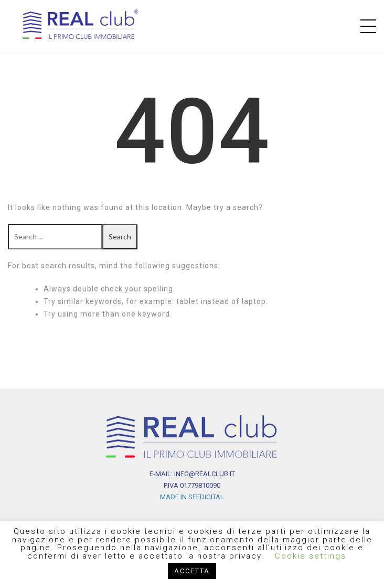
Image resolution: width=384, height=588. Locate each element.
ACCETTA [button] (192, 571)
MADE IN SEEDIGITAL (192, 497)
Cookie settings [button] (311, 556)
